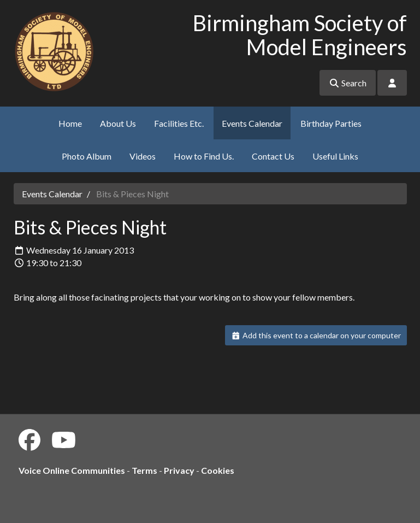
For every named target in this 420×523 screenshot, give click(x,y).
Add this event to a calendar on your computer (316, 335)
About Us (118, 123)
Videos (143, 156)
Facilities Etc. (179, 123)
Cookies (218, 470)
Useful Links (335, 156)
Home (70, 123)
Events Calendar (252, 123)
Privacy (179, 470)
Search (348, 83)
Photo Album (87, 156)
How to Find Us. (204, 156)
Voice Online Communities (72, 470)
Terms (144, 470)
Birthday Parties (331, 123)
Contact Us (273, 156)
